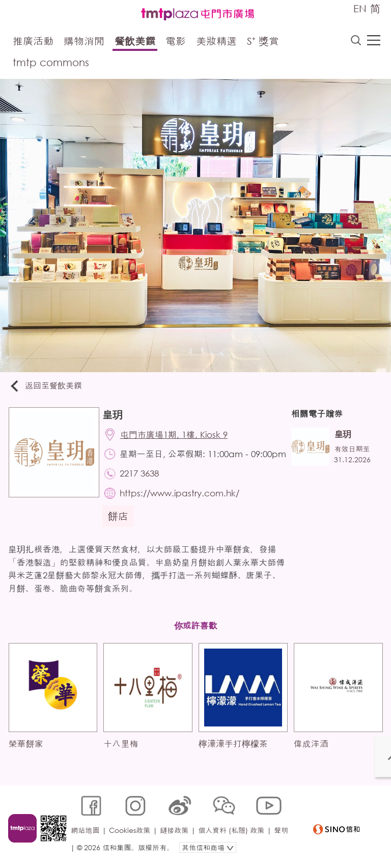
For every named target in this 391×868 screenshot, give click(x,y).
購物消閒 (84, 42)
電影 (176, 42)
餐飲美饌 (135, 42)
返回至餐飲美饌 (48, 387)
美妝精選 (216, 42)
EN (360, 8)
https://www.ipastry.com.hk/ (182, 508)
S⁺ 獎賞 (263, 42)
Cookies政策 (131, 836)
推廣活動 (33, 42)
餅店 (120, 532)
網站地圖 (87, 836)
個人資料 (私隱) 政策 (233, 836)
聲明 (79, 851)
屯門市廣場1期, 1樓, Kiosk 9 (176, 437)
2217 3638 (142, 488)
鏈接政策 (176, 836)
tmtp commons (51, 63)
